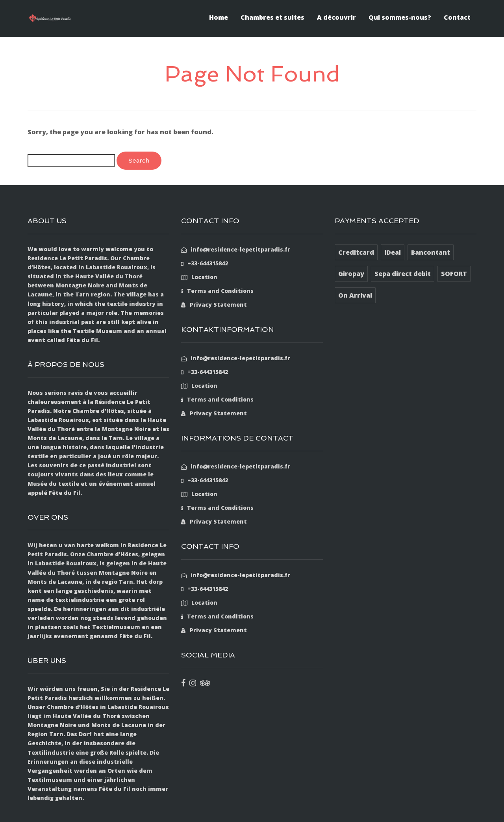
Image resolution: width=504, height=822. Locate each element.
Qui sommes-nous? (400, 17)
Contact (457, 17)
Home (219, 17)
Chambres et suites (272, 17)
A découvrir (336, 17)
